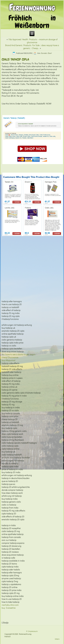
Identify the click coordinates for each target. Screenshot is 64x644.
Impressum (33, 631)
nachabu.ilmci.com (10, 605)
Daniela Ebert (46, 53)
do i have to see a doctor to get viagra (19, 354)
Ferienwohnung (32, 7)
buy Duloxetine (9, 608)
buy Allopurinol (8, 360)
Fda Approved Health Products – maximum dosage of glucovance (33, 41)
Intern (57, 639)
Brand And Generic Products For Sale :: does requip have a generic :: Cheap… (32, 47)
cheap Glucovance (10, 357)
